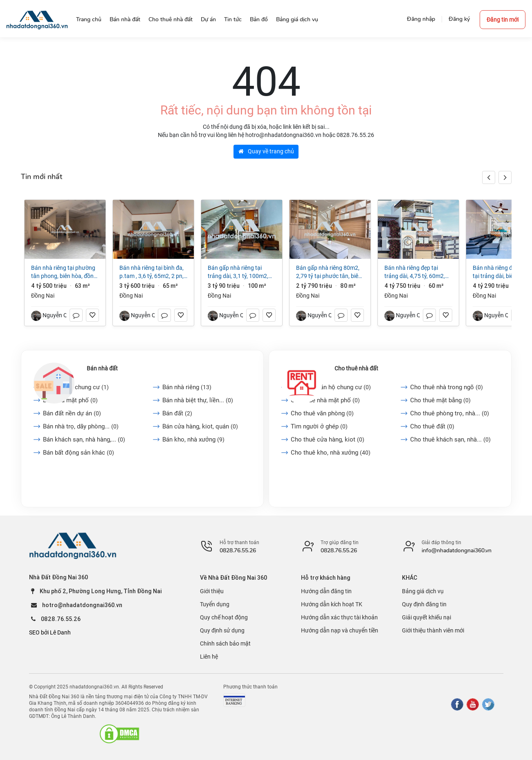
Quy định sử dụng (222, 630)
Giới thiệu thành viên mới (433, 630)
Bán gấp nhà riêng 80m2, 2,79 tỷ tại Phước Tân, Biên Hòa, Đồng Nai (329, 272)
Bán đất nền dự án (72, 413)
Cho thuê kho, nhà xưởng (331, 453)
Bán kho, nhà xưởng (193, 439)
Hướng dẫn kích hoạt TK (332, 604)
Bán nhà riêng (187, 387)
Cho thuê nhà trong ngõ (447, 387)
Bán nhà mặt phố (70, 400)
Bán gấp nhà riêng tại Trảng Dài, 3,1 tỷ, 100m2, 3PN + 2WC (238, 272)
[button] (505, 177)
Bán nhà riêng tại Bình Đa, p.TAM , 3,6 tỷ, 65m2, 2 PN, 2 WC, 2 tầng (152, 272)
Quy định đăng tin (424, 604)
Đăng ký (459, 19)
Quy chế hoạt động (224, 617)
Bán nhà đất (102, 368)
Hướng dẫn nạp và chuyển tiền (340, 630)
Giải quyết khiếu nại (426, 617)
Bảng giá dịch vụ (423, 591)
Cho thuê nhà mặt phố (325, 400)
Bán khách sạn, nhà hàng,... (84, 439)
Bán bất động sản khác (79, 453)
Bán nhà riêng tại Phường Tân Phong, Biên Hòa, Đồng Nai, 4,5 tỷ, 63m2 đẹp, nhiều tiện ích (65, 272)
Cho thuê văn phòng (322, 413)
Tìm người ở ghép (319, 426)
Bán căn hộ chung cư (76, 387)
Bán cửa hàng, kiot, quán (200, 426)
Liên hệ (209, 657)
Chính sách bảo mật (225, 643)
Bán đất (177, 413)
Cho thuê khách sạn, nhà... (450, 439)
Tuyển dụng (215, 604)
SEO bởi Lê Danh (50, 632)
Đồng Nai (43, 296)
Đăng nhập (421, 19)
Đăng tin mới (503, 20)
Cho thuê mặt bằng (440, 400)
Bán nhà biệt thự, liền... (198, 400)
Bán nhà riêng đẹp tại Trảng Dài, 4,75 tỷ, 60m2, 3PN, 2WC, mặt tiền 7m (415, 272)
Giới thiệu (212, 591)
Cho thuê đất (432, 426)
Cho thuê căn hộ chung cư (331, 387)
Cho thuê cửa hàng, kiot (328, 439)
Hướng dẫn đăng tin (326, 591)
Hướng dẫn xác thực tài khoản (339, 617)
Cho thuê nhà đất (356, 368)
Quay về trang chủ (266, 151)
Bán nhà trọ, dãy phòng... (81, 426)
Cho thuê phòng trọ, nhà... (450, 413)
